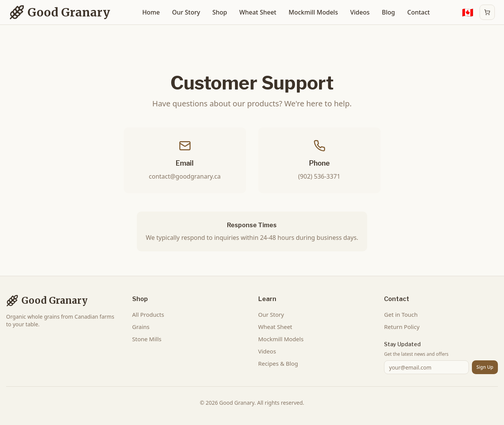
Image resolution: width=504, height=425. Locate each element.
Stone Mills (147, 339)
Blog (388, 12)
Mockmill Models (313, 12)
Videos (360, 12)
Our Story (186, 12)
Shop (220, 12)
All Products (148, 314)
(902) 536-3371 (319, 176)
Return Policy (402, 327)
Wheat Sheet (258, 12)
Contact (419, 12)
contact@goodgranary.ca (185, 176)
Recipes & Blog (278, 363)
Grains (141, 327)
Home (151, 12)
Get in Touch (401, 314)
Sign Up (485, 367)
